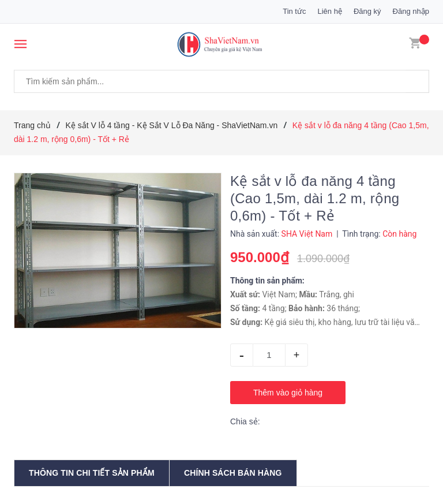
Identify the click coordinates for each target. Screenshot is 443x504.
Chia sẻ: (245, 421)
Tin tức (294, 11)
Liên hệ (329, 11)
